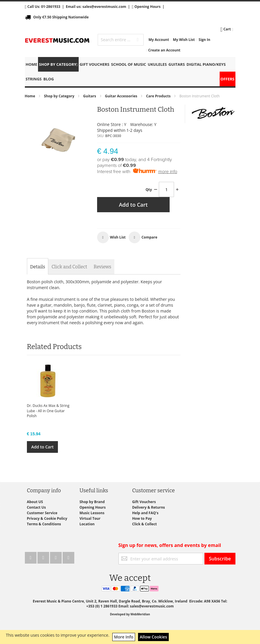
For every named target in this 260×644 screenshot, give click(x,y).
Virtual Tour (90, 518)
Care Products (159, 96)
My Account (159, 40)
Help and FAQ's (145, 513)
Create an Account (164, 50)
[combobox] (120, 40)
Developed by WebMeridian (130, 614)
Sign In (204, 40)
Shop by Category (60, 96)
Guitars (90, 96)
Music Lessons (92, 513)
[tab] (38, 267)
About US (35, 502)
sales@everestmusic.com (104, 7)
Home (31, 96)
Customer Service (42, 513)
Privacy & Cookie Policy (47, 518)
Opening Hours (147, 7)
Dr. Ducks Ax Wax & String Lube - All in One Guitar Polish (48, 411)
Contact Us (36, 507)
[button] (111, 237)
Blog (49, 79)
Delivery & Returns (149, 507)
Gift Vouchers (144, 502)
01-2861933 (51, 7)
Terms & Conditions (44, 524)
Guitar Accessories (122, 96)
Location (87, 524)
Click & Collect (145, 524)
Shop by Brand (92, 502)
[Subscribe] (220, 559)
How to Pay (142, 518)
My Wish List (184, 40)
